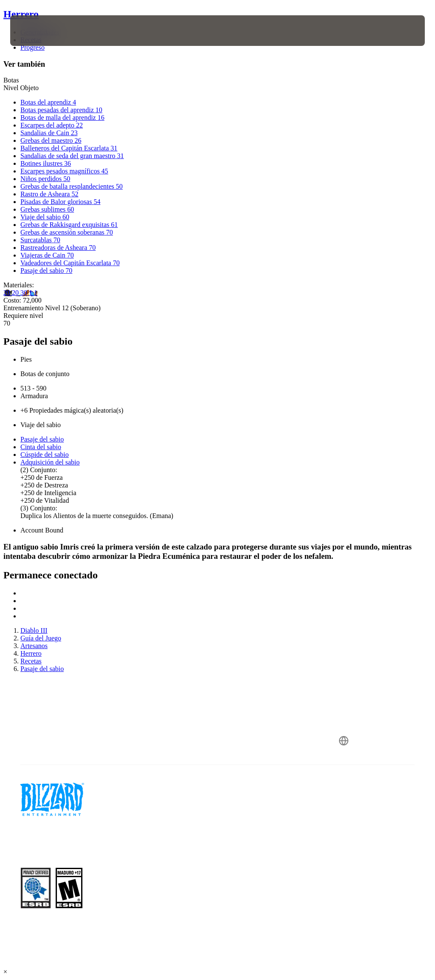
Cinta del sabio (41, 447)
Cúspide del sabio (45, 455)
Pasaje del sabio (42, 439)
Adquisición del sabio (50, 462)
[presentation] (36, 31)
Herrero (21, 14)
